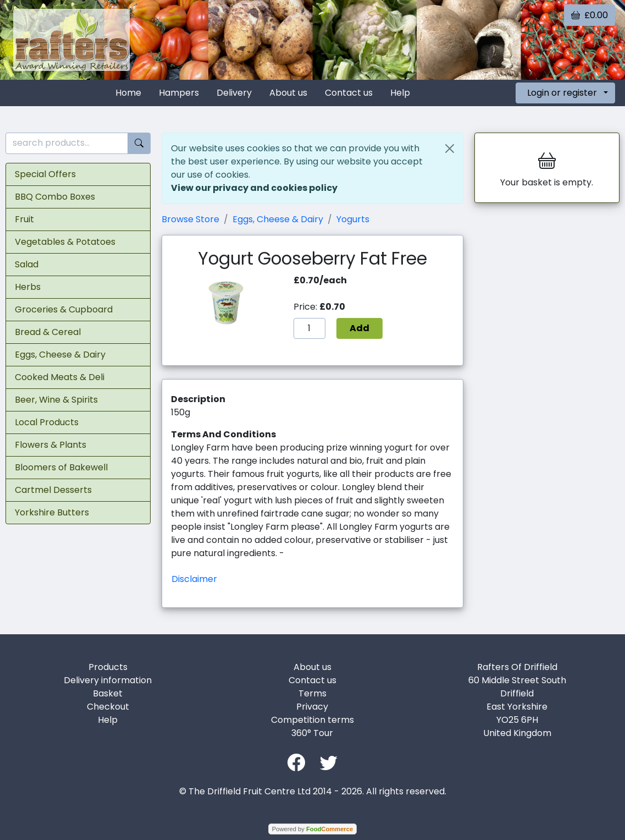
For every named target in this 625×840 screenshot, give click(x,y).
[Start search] (139, 143)
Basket (108, 693)
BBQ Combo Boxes (55, 197)
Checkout (108, 707)
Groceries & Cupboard (64, 309)
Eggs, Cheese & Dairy (60, 355)
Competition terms (312, 720)
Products (108, 667)
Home (128, 93)
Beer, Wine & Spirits (56, 400)
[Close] (450, 149)
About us (288, 93)
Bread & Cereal (48, 332)
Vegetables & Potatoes (65, 242)
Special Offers (45, 174)
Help (400, 93)
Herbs (28, 287)
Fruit (24, 219)
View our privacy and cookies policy (254, 188)
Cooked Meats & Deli (60, 377)
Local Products (47, 422)
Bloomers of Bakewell (61, 467)
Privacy (312, 707)
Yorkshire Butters (52, 512)
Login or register (562, 93)
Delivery (234, 93)
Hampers (179, 93)
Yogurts (353, 219)
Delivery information (108, 680)
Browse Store (190, 219)
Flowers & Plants (51, 445)
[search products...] (67, 143)
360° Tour (312, 733)
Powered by (312, 829)
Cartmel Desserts (53, 490)
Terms (312, 693)
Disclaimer (194, 579)
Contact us (349, 93)
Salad (27, 264)
